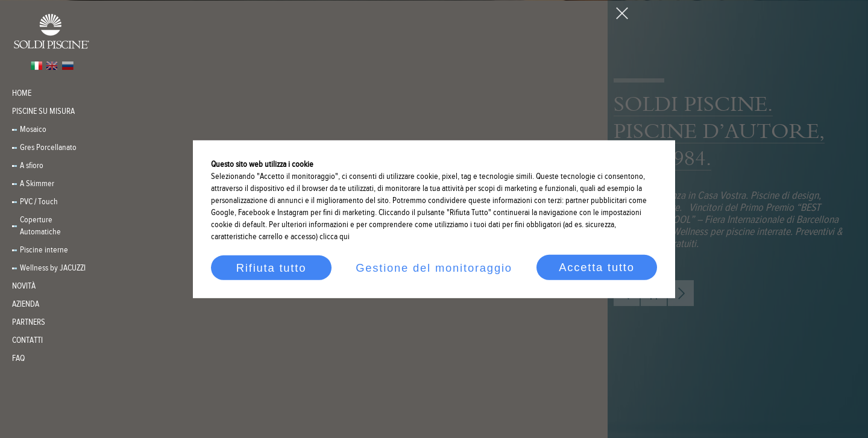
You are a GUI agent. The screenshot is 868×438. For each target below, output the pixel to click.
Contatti (27, 340)
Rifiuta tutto (271, 267)
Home (22, 93)
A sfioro (32, 166)
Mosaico (33, 130)
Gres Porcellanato (48, 148)
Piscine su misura (43, 111)
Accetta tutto (597, 267)
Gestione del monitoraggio (434, 267)
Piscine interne (44, 250)
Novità (24, 286)
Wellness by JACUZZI (53, 268)
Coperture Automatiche (40, 226)
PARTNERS (29, 322)
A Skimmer (37, 184)
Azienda (26, 304)
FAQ (18, 358)
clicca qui (335, 237)
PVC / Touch (39, 202)
